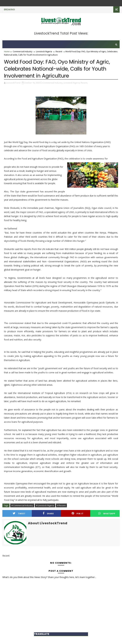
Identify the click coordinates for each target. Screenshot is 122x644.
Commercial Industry (23, 51)
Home (7, 51)
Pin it (78, 513)
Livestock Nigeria (44, 51)
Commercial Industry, (53, 83)
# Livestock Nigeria (45, 505)
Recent (59, 51)
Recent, (84, 83)
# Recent (61, 505)
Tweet (19, 513)
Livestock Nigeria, (72, 83)
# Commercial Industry (22, 505)
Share (48, 513)
